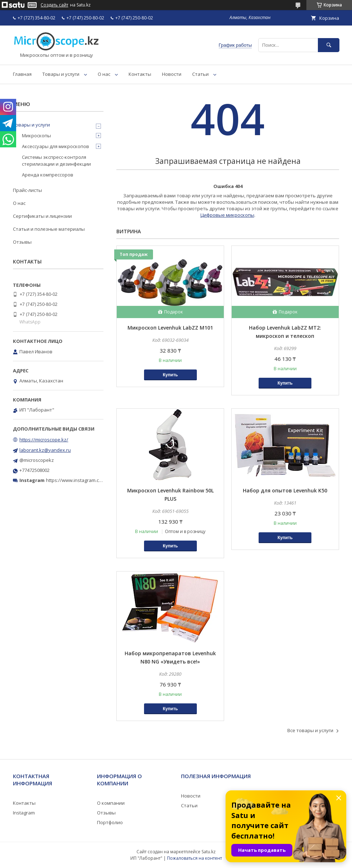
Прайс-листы (27, 190)
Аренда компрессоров (48, 175)
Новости (172, 74)
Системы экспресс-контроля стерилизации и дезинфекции (56, 160)
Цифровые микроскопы (227, 215)
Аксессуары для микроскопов (55, 146)
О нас (104, 74)
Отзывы (22, 242)
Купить (170, 375)
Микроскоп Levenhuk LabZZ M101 (170, 328)
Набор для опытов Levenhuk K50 (285, 490)
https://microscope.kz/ (44, 440)
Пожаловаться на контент (194, 858)
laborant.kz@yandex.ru (45, 450)
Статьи (200, 74)
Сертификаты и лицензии (42, 216)
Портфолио (110, 822)
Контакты (140, 74)
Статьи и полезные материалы (49, 229)
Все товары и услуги (310, 730)
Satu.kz (209, 852)
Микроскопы (36, 136)
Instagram (24, 813)
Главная (22, 74)
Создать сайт (54, 5)
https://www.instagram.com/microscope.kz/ (93, 480)
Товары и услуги (61, 74)
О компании (111, 803)
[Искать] (329, 45)
